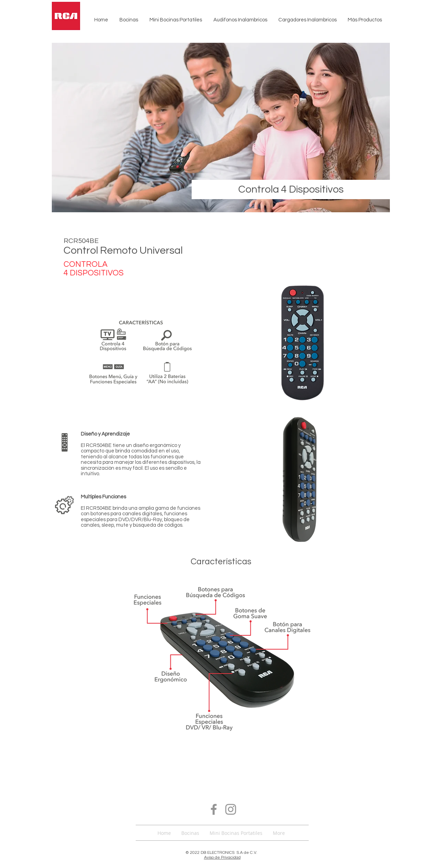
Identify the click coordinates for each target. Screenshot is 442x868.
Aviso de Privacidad (222, 857)
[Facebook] (214, 809)
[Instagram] (231, 809)
